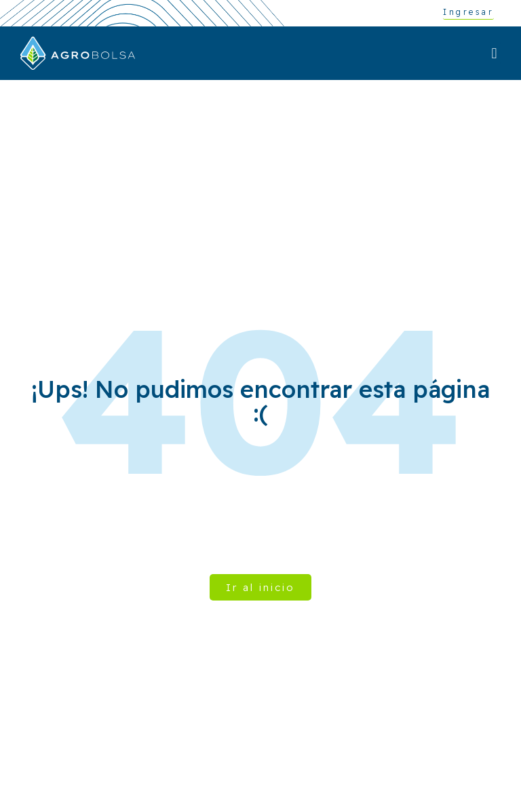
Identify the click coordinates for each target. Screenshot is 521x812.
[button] (494, 53)
